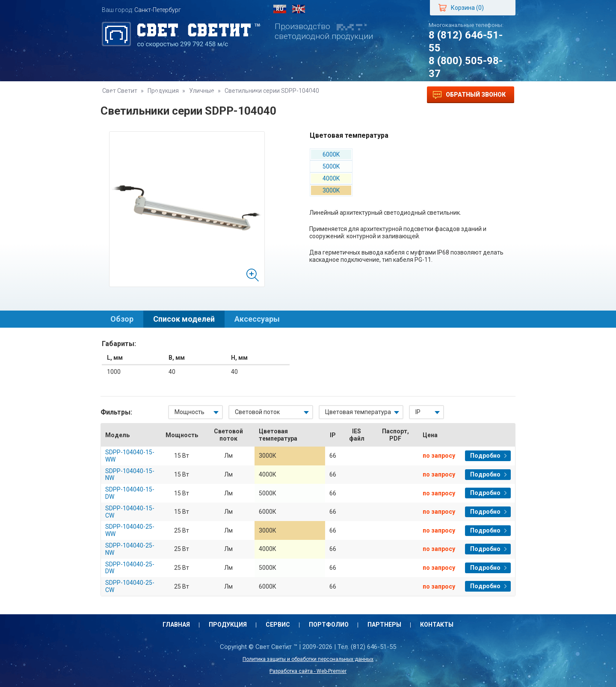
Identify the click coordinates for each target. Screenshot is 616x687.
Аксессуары (257, 319)
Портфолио (272, 95)
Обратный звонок (469, 95)
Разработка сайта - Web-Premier (308, 671)
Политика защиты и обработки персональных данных (308, 659)
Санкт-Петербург (158, 10)
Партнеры (326, 95)
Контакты (377, 95)
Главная (124, 95)
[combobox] (195, 412)
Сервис (223, 95)
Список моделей (184, 319)
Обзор (122, 319)
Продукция (174, 95)
